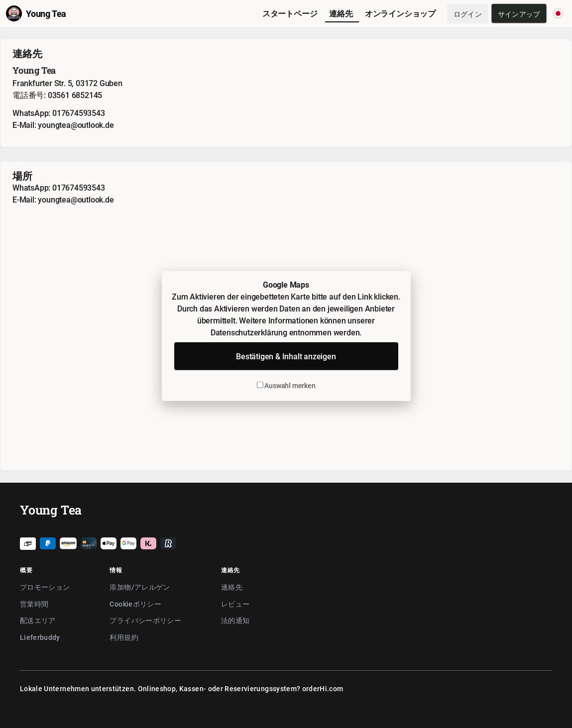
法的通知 (235, 620)
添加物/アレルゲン (140, 587)
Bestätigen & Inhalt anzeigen (286, 356)
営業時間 (34, 604)
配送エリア (38, 620)
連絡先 (232, 587)
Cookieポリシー (135, 604)
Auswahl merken (286, 385)
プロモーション (45, 587)
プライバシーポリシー (145, 620)
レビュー (235, 604)
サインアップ (519, 14)
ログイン (468, 14)
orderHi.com (323, 688)
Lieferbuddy (40, 637)
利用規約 (124, 637)
